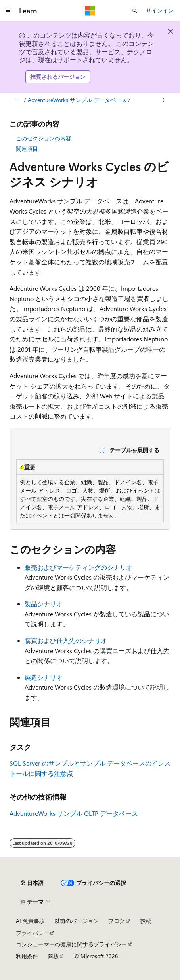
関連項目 (27, 149)
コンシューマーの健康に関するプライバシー (71, 944)
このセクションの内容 (44, 138)
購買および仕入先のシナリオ (66, 640)
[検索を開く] (135, 11)
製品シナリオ (44, 604)
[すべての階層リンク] (16, 100)
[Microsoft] (90, 11)
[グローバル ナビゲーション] (8, 11)
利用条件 (27, 956)
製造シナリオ (44, 677)
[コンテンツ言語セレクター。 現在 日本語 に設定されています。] (32, 883)
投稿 (146, 921)
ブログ (117, 921)
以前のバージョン (77, 921)
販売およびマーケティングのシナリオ (79, 567)
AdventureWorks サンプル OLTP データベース (74, 813)
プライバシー (33, 933)
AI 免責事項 (30, 921)
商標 (53, 956)
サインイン (160, 10)
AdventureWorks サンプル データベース (77, 100)
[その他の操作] (164, 100)
